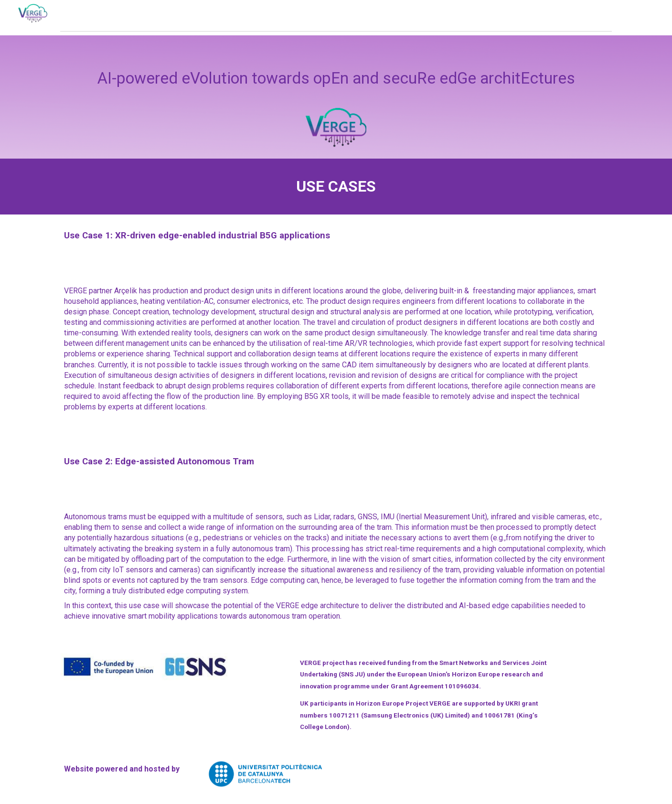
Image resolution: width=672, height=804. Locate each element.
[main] (336, 97)
